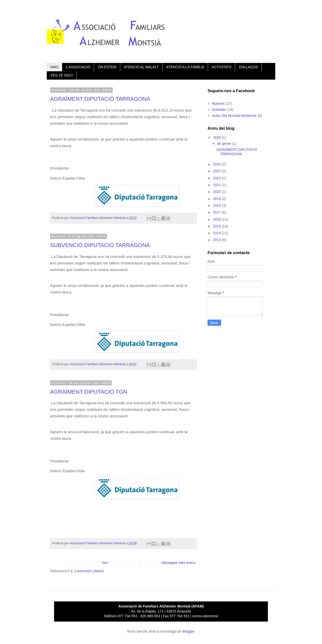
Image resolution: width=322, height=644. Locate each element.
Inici (105, 563)
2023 (217, 171)
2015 (217, 226)
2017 (217, 212)
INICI (54, 67)
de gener (225, 144)
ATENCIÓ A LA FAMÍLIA (185, 67)
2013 (217, 240)
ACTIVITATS (222, 67)
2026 (217, 138)
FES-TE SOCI (62, 75)
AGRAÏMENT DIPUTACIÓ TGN (89, 392)
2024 (217, 164)
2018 (217, 206)
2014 (217, 233)
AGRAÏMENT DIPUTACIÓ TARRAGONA (100, 99)
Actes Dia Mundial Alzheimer (234, 116)
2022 (217, 178)
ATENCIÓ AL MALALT (141, 67)
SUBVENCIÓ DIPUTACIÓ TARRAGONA (100, 245)
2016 (217, 219)
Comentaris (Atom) (89, 571)
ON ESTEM (107, 67)
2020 (217, 192)
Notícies (218, 104)
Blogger (188, 631)
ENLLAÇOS (248, 67)
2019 (217, 199)
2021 (217, 185)
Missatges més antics (178, 563)
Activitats (219, 110)
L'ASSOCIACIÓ (78, 67)
